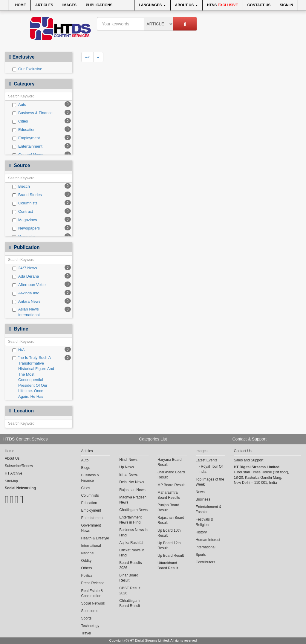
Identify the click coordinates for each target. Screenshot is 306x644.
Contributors (205, 562)
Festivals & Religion (205, 522)
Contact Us (259, 5)
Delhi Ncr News (132, 482)
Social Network (93, 603)
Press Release (93, 583)
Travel (86, 633)
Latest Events (207, 460)
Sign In (286, 5)
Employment (26, 138)
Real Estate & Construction (92, 593)
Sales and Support (249, 460)
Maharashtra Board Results (169, 495)
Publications (99, 5)
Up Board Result (171, 556)
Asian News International (26, 312)
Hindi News (128, 460)
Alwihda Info (26, 293)
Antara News (26, 302)
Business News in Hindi (133, 532)
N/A (19, 350)
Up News (127, 467)
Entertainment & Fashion (209, 509)
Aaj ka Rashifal (131, 543)
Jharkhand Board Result (171, 475)
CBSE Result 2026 (130, 591)
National (88, 553)
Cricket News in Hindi (132, 553)
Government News (91, 528)
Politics (87, 576)
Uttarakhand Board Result (168, 566)
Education (24, 130)
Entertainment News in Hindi (130, 520)
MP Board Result (171, 485)
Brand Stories (27, 195)
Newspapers (26, 228)
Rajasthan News (132, 490)
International (91, 546)
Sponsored (90, 611)
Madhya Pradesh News (133, 500)
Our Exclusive (27, 69)
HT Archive (13, 473)
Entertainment (27, 146)
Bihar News (128, 475)
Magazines (25, 220)
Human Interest (208, 540)
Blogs (86, 468)
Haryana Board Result (170, 462)
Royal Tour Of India (211, 469)
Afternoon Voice (29, 285)
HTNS (223, 5)
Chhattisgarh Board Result (130, 603)
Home (19, 5)
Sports (87, 618)
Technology (90, 626)
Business (203, 499)
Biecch (21, 186)
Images (69, 5)
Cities (20, 121)
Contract (23, 212)
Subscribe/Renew (19, 466)
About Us (186, 5)
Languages (152, 5)
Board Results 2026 (130, 565)
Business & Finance (32, 113)
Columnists (25, 203)
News (200, 492)
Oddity (87, 561)
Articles (44, 5)
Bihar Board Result (129, 578)
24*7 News (25, 268)
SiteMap (11, 481)
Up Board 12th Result (169, 546)
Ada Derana (26, 276)
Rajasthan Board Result (171, 520)
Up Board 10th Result (169, 533)
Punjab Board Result (168, 508)
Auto (19, 105)
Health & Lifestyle (95, 538)
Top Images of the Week (210, 482)
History (201, 532)
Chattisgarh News (133, 510)
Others (87, 568)
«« (88, 57)
